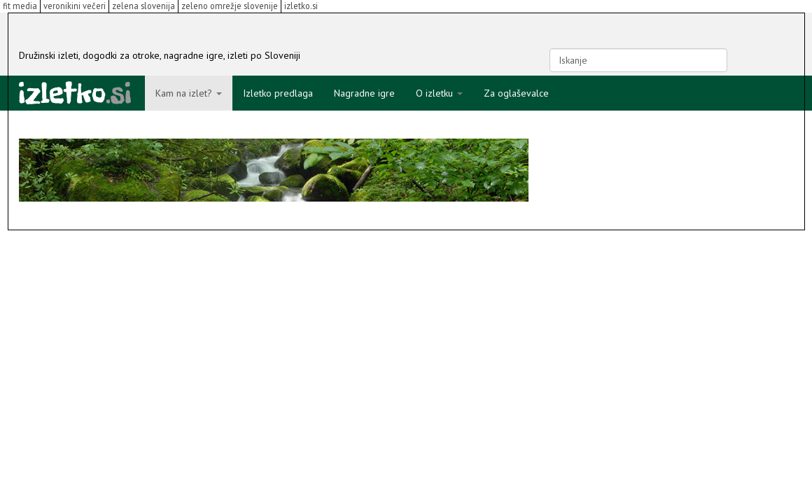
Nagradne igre (364, 93)
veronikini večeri (75, 6)
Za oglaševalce (516, 93)
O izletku (439, 93)
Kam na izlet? (189, 93)
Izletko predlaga (278, 93)
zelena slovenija (143, 6)
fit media (20, 6)
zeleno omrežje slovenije (230, 6)
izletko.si (301, 6)
